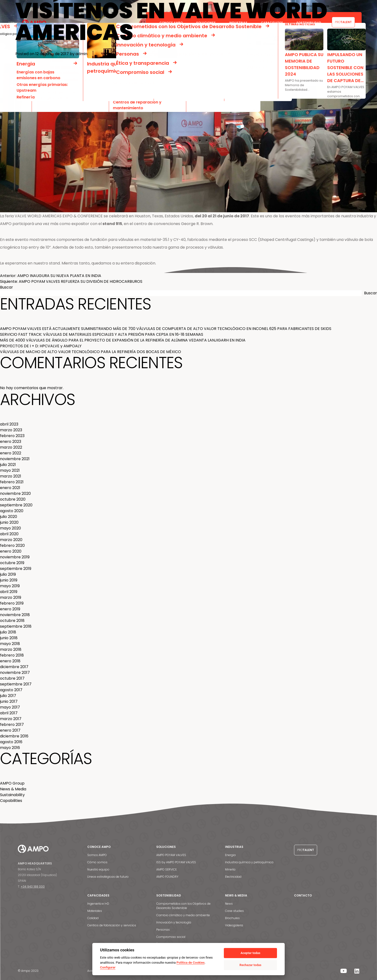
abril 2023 (9, 424)
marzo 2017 (11, 719)
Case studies (234, 911)
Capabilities (11, 801)
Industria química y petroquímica (249, 862)
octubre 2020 (13, 499)
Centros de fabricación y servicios (112, 925)
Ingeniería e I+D (98, 904)
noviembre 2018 (15, 615)
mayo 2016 (10, 748)
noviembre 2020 (15, 493)
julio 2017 (8, 696)
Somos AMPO (97, 855)
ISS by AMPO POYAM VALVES (176, 862)
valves (123, 270)
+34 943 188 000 (33, 887)
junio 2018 (9, 638)
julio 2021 (8, 465)
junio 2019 (9, 580)
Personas (163, 930)
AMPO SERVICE (167, 869)
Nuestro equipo (98, 869)
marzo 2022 (11, 447)
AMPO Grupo (46, 270)
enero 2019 (10, 609)
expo (91, 270)
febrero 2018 (12, 655)
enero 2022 (11, 453)
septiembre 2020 (16, 505)
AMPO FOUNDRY (167, 877)
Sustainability (12, 795)
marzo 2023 (11, 430)
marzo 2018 (11, 649)
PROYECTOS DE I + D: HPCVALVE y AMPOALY (41, 346)
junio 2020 (9, 522)
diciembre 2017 (14, 667)
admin (81, 54)
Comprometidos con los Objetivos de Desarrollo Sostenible (183, 906)
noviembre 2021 (15, 459)
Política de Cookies (191, 962)
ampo (100, 270)
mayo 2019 (10, 586)
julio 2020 (9, 517)
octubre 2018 (12, 621)
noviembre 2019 (15, 557)
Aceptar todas (250, 953)
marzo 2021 (11, 476)
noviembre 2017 (15, 673)
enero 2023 (11, 442)
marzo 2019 (11, 597)
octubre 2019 (12, 563)
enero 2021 (10, 488)
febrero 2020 (12, 545)
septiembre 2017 (16, 684)
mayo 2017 (10, 707)
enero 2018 (10, 661)
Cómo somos (97, 862)
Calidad (93, 918)
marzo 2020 (11, 540)
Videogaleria (234, 925)
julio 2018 (8, 632)
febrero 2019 (12, 603)
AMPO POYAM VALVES (171, 855)
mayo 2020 (10, 528)
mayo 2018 (10, 644)
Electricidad (233, 877)
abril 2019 (9, 592)
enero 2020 (11, 551)
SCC (83, 270)
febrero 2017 (12, 725)
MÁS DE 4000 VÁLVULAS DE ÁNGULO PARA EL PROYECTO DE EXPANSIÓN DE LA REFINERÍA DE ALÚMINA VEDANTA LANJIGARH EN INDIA (123, 340)
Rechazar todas (250, 965)
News (229, 904)
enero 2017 (10, 730)
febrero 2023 (12, 436)
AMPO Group (12, 783)
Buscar (6, 287)
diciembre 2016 (14, 736)
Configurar (108, 967)
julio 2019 (8, 574)
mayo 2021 (10, 470)
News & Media (26, 270)
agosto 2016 (11, 742)
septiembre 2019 (16, 569)
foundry (73, 270)
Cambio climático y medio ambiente (183, 915)
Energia (230, 855)
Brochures (232, 918)
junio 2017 (9, 701)
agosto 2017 (11, 690)
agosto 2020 (12, 511)
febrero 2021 (12, 482)
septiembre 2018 (16, 626)
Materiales (95, 911)
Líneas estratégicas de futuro (108, 877)
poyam (111, 270)
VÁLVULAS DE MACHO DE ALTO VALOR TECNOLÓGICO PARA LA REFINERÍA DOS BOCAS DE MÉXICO (91, 352)
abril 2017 (9, 713)
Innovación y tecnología (174, 922)
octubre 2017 (12, 678)
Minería (230, 869)
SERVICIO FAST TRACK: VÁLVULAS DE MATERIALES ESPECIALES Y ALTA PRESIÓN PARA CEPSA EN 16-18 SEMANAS (102, 334)
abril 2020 (9, 534)
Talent (306, 850)
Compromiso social (171, 937)
